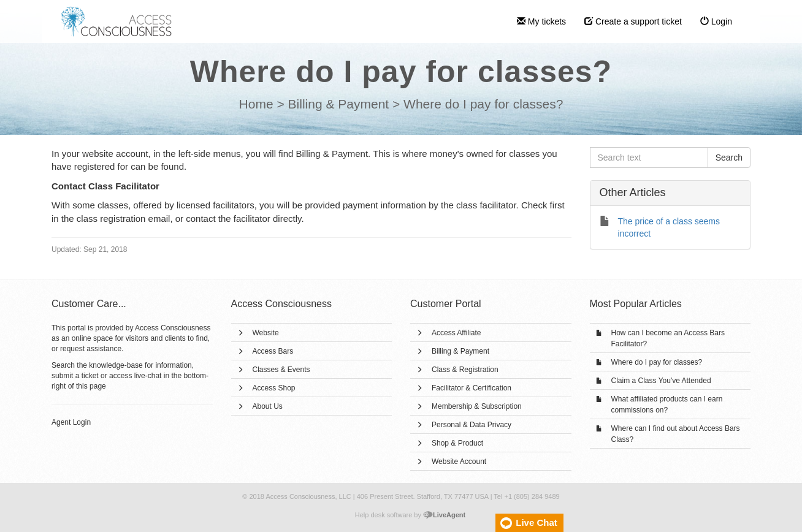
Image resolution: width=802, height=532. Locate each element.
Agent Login (71, 422)
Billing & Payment (460, 351)
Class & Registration (465, 370)
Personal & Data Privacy (472, 425)
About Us (268, 406)
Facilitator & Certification (472, 388)
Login (716, 21)
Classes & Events (281, 370)
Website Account (459, 462)
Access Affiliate (456, 333)
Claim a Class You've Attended (661, 381)
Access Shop (274, 388)
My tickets (541, 21)
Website (266, 333)
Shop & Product (457, 443)
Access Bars (273, 351)
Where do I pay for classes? (657, 362)
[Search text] (649, 158)
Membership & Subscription (477, 406)
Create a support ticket (633, 21)
